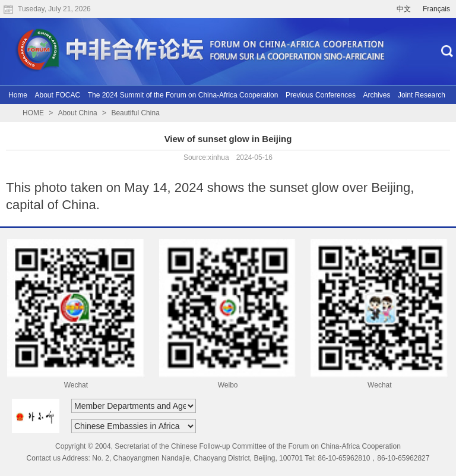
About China (78, 113)
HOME (33, 113)
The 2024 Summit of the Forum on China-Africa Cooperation (183, 95)
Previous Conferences (321, 95)
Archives (376, 95)
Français (436, 9)
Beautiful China (135, 113)
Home (18, 95)
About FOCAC (57, 95)
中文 (404, 9)
